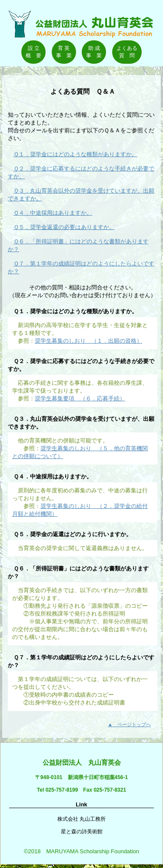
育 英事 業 (64, 52)
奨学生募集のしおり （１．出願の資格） (88, 341)
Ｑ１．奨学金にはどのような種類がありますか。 (75, 154)
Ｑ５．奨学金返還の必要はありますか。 (64, 227)
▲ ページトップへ (129, 724)
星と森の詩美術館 (82, 832)
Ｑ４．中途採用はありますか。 (53, 213)
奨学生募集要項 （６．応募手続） (80, 398)
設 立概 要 (33, 52)
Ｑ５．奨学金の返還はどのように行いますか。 (70, 534)
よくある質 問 (127, 52)
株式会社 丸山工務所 (81, 819)
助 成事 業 (94, 52)
